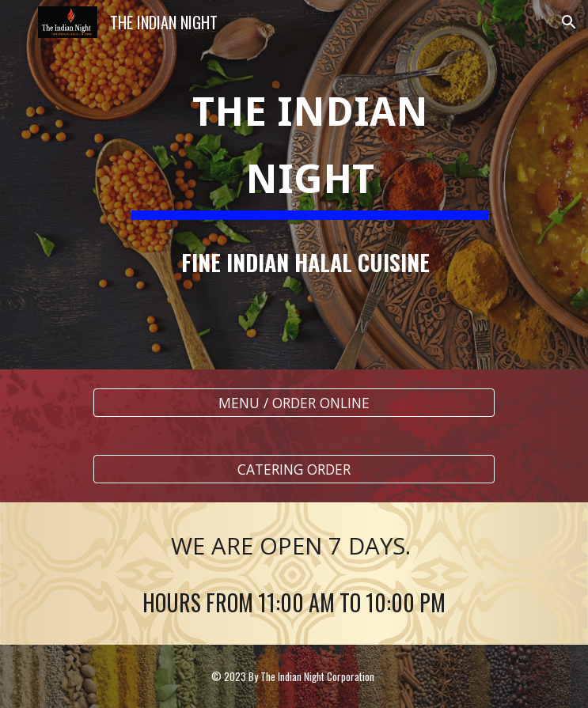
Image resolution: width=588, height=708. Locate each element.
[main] (294, 185)
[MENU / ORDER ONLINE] (294, 403)
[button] (19, 22)
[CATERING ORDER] (294, 469)
